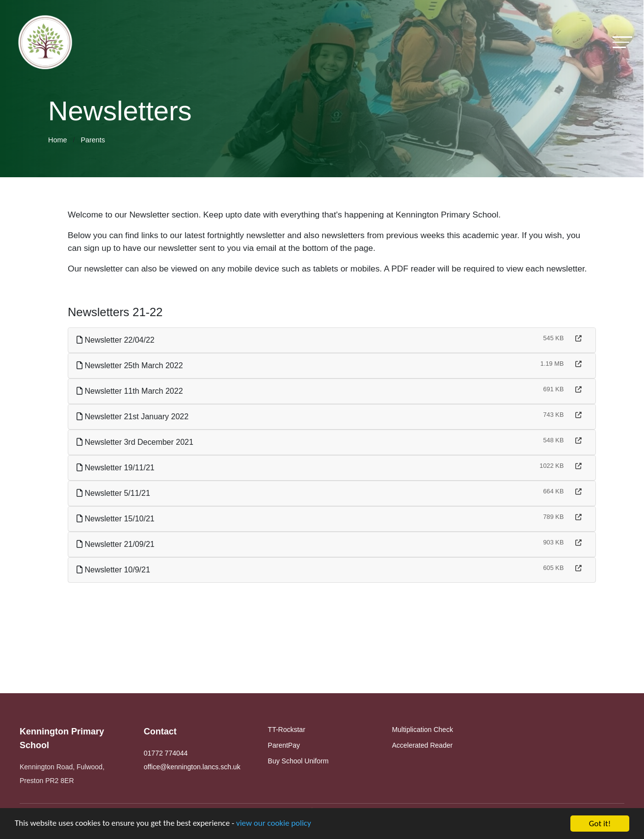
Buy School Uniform (298, 761)
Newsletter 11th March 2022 (131, 391)
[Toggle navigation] (622, 42)
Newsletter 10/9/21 (115, 570)
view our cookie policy (275, 825)
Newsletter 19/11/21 (117, 468)
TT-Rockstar (287, 730)
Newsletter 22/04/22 (117, 340)
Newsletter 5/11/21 (115, 493)
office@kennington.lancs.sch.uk (192, 767)
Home (57, 140)
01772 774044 (166, 753)
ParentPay (284, 745)
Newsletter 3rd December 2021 (136, 442)
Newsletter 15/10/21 (117, 519)
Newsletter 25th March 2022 (131, 365)
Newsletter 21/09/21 (117, 544)
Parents (93, 140)
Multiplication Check (422, 730)
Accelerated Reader (422, 745)
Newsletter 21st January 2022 (134, 417)
